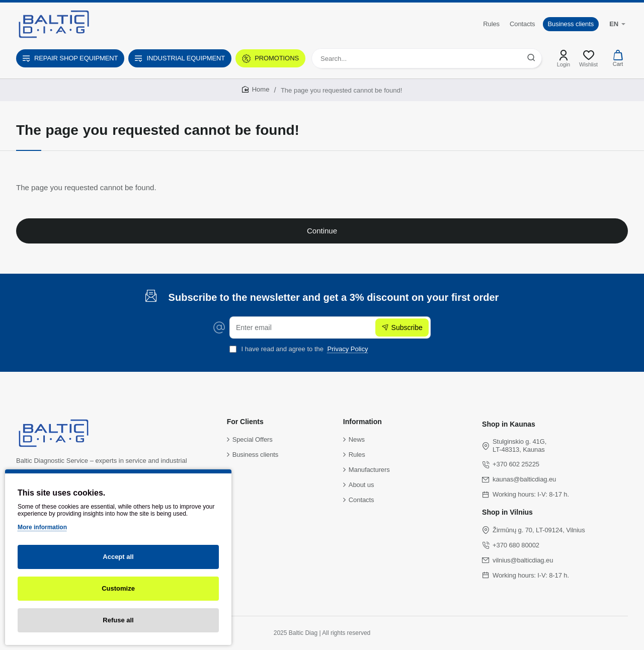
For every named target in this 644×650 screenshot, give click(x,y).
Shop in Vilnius (507, 512)
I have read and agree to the (300, 349)
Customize (118, 588)
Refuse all (118, 620)
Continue (322, 231)
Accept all (118, 557)
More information (42, 527)
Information (363, 422)
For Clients (245, 422)
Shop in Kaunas (509, 424)
